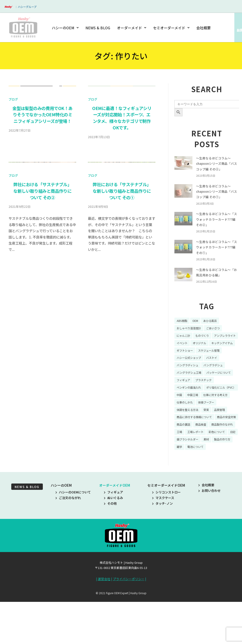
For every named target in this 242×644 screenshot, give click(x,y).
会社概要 (203, 28)
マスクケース (163, 542)
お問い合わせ (209, 535)
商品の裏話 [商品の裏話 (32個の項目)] (212, 460)
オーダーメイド (132, 28)
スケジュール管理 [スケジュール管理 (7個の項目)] (213, 374)
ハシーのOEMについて (73, 537)
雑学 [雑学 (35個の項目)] (204, 491)
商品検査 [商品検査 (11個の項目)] (183, 468)
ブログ (13, 180)
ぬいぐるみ (113, 542)
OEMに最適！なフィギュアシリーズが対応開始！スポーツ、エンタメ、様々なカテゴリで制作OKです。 (122, 199)
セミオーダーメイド (171, 28)
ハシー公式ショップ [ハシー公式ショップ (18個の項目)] (191, 381)
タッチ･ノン (162, 548)
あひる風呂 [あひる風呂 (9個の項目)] (214, 334)
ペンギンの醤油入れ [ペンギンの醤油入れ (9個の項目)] (215, 413)
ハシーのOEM (66, 28)
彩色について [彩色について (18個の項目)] (210, 475)
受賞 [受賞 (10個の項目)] (210, 444)
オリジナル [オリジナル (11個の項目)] (185, 366)
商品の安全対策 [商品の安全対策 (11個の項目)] (188, 460)
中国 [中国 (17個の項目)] (219, 420)
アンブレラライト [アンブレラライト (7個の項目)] (189, 358)
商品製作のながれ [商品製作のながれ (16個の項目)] (207, 468)
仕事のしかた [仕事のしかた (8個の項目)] (186, 436)
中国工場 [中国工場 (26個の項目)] (183, 428)
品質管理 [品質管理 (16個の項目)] (225, 444)
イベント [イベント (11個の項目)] (213, 358)
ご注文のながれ (68, 542)
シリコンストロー (166, 537)
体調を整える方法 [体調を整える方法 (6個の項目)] (189, 444)
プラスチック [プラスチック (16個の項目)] (186, 413)
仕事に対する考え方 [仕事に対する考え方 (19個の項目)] (209, 428)
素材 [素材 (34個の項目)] (210, 483)
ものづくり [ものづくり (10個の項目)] (205, 350)
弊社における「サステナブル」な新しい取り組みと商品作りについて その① (122, 353)
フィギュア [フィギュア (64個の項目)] (218, 405)
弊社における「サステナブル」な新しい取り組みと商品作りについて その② (42, 353)
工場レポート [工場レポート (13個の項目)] (186, 475)
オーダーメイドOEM (115, 530)
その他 (110, 548)
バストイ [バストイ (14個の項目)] (217, 381)
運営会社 (104, 623)
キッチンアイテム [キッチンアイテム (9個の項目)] (210, 366)
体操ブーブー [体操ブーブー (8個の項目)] (210, 436)
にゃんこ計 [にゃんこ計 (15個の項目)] (185, 350)
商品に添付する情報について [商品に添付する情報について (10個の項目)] (197, 452)
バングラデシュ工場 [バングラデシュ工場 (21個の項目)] (191, 397)
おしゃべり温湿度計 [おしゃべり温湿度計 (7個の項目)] (191, 342)
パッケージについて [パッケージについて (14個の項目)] (191, 405)
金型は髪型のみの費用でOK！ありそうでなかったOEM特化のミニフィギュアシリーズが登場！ (42, 196)
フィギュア (113, 537)
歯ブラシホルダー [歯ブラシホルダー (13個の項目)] (189, 483)
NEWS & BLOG (98, 28)
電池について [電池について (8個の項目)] (222, 491)
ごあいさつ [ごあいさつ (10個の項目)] (218, 342)
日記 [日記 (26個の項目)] (228, 475)
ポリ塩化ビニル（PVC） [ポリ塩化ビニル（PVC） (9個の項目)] (194, 420)
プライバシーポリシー (129, 623)
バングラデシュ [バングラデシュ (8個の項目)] (218, 389)
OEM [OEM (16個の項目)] (197, 334)
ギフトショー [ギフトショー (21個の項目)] (186, 374)
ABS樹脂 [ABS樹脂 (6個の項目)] (183, 334)
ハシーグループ (27, 7)
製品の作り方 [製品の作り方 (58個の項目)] (186, 491)
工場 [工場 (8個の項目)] (228, 468)
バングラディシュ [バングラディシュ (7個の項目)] (189, 389)
